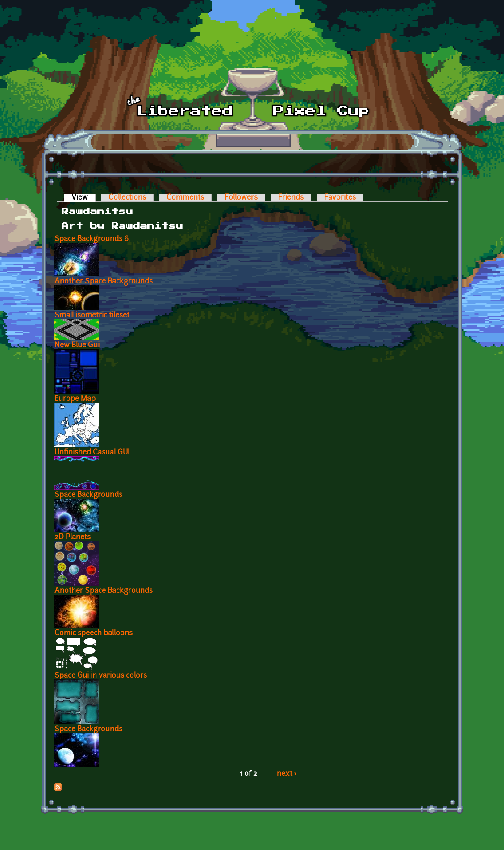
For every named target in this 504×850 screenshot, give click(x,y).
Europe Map (75, 399)
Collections (127, 198)
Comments (185, 198)
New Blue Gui (77, 346)
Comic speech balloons (94, 633)
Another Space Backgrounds (104, 282)
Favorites (340, 198)
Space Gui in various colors (101, 676)
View (83, 198)
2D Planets (73, 537)
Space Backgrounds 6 (92, 239)
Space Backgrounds (88, 495)
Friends (291, 198)
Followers (241, 198)
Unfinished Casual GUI (92, 453)
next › (287, 774)
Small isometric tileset (92, 316)
